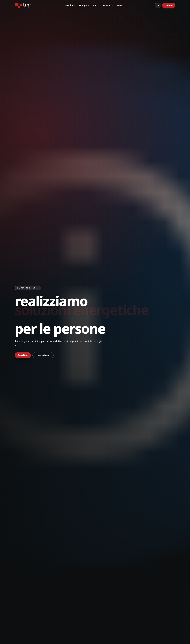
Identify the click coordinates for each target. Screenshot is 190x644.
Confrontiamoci (43, 355)
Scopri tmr (23, 355)
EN (158, 5)
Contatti (169, 5)
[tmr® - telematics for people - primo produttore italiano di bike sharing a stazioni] (23, 5)
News (120, 5)
